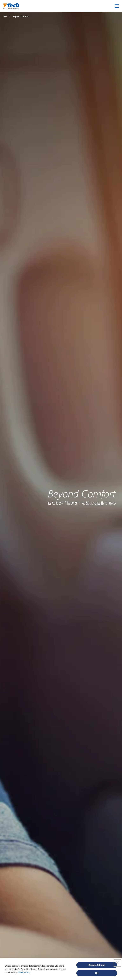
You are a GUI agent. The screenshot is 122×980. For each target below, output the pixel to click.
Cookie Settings (97, 965)
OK (97, 973)
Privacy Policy (25, 972)
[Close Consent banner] (118, 963)
